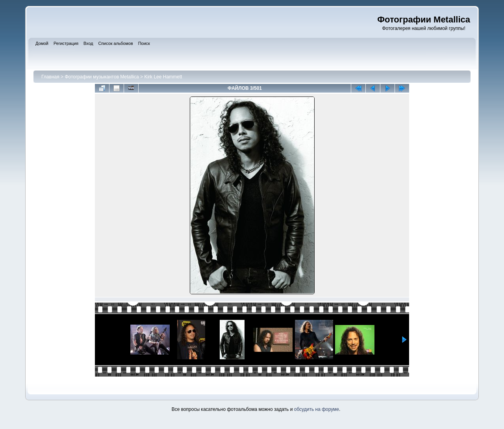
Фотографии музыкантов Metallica (102, 77)
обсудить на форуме (317, 409)
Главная (50, 77)
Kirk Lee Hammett (163, 77)
